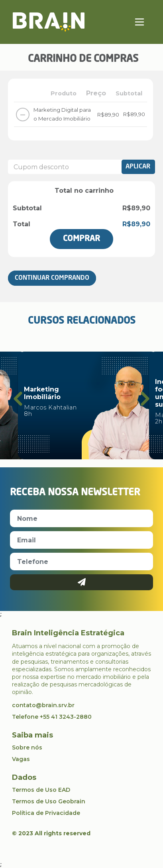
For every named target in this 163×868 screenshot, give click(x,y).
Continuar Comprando (52, 278)
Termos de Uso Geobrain (49, 801)
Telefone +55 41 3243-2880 (52, 717)
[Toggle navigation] (139, 22)
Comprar (81, 239)
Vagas (21, 759)
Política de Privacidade (46, 813)
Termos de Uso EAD (41, 790)
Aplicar (138, 167)
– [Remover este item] (23, 114)
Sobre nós (27, 747)
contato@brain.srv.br (43, 705)
